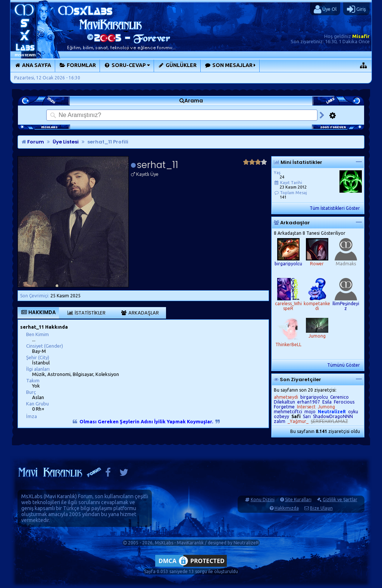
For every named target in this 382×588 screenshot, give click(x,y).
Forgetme (284, 407)
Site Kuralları (298, 500)
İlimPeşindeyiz (346, 306)
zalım (280, 421)
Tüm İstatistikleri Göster (335, 208)
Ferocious (344, 402)
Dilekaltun (284, 402)
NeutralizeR (246, 543)
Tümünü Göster (344, 365)
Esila (327, 402)
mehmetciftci (288, 412)
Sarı (307, 416)
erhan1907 (309, 402)
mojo (310, 412)
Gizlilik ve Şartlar (340, 500)
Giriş (356, 9)
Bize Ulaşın (321, 508)
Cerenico (339, 397)
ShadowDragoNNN (333, 416)
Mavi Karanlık (60, 496)
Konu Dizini (263, 500)
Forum (33, 142)
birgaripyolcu (288, 264)
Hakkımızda (287, 508)
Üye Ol (325, 9)
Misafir (361, 36)
